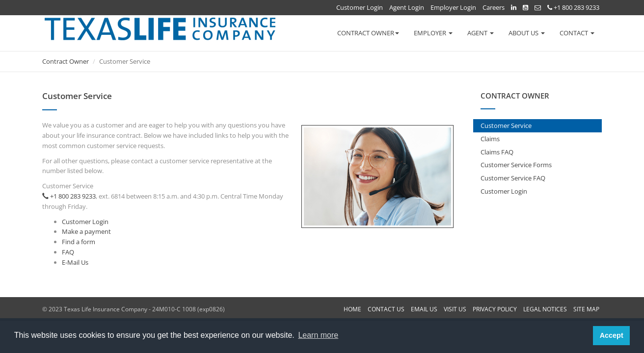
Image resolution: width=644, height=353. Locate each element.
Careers (494, 7)
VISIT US (455, 309)
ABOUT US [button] (527, 33)
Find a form (79, 242)
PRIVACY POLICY (495, 309)
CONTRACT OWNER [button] (368, 33)
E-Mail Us (75, 262)
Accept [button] (612, 335)
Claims (490, 139)
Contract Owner (66, 61)
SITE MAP (586, 309)
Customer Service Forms (516, 165)
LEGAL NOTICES (545, 309)
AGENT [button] (481, 33)
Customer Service (506, 126)
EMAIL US (424, 309)
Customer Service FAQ (513, 178)
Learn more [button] (318, 335)
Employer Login (453, 7)
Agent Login (407, 7)
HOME (352, 309)
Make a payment (86, 231)
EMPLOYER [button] (433, 33)
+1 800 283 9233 (573, 7)
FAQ (68, 252)
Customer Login (360, 7)
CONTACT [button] (577, 33)
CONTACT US (386, 309)
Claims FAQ (497, 152)
